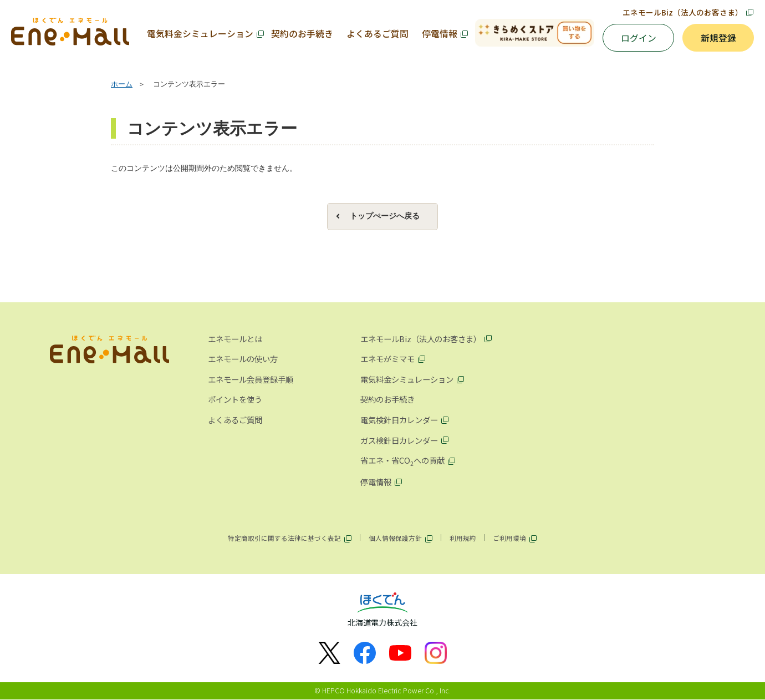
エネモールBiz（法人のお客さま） (683, 12)
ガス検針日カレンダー (399, 440)
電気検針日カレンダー (399, 420)
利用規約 (463, 538)
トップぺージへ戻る (385, 216)
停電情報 (440, 34)
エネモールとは (235, 339)
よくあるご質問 (378, 34)
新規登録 (718, 38)
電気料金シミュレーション (200, 34)
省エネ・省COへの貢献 (402, 461)
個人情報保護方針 (395, 538)
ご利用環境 (509, 538)
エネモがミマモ (387, 359)
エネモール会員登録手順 (251, 379)
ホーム (122, 85)
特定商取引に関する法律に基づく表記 (284, 538)
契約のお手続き (302, 34)
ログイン (639, 38)
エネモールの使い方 (243, 359)
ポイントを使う (235, 400)
